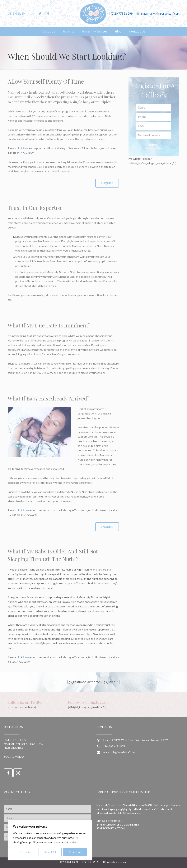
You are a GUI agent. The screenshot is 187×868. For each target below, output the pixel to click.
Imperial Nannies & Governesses (118, 825)
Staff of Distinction (111, 829)
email (55, 295)
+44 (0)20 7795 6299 (119, 13)
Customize (25, 852)
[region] (50, 840)
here (26, 148)
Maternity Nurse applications (23, 744)
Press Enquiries (13, 748)
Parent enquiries (15, 740)
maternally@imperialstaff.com (160, 13)
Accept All (75, 852)
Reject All (50, 852)
